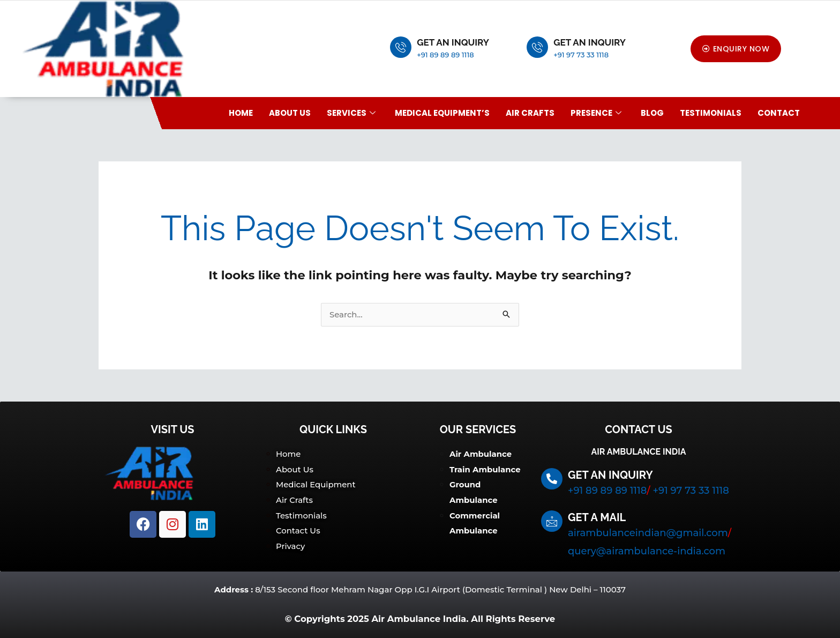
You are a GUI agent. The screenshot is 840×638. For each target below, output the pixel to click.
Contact (779, 113)
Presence (596, 113)
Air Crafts (530, 113)
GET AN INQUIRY (453, 42)
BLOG (652, 113)
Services (351, 113)
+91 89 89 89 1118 (445, 55)
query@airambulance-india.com (647, 552)
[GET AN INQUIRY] (401, 47)
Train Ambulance (485, 469)
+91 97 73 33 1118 (581, 55)
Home (241, 113)
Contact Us (298, 529)
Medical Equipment (316, 484)
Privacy (291, 544)
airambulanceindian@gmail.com (648, 533)
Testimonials (711, 113)
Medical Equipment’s (442, 113)
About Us (290, 113)
